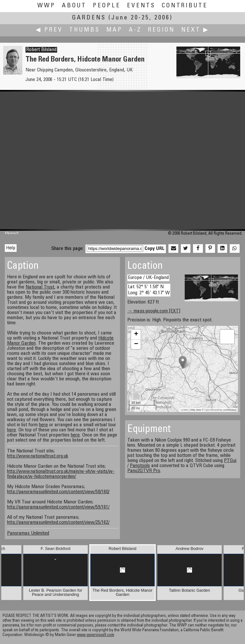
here (43, 425)
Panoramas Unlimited (28, 533)
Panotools (140, 466)
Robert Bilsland (41, 50)
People (107, 6)
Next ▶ (195, 30)
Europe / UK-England (148, 278)
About (74, 6)
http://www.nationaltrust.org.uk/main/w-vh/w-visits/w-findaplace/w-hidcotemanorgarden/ (61, 474)
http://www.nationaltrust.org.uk (38, 456)
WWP (46, 6)
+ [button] (136, 334)
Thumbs (85, 30)
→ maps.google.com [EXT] (154, 311)
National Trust (40, 287)
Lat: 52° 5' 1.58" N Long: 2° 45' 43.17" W (149, 290)
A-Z (135, 30)
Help (11, 248)
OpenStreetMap (213, 410)
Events (141, 6)
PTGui (230, 461)
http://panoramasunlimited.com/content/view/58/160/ (58, 492)
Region (161, 30)
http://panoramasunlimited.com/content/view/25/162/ (58, 523)
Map (114, 30)
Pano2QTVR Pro (144, 471)
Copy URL (155, 249)
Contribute (185, 6)
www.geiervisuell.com (96, 635)
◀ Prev (49, 30)
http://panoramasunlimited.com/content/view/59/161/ (58, 507)
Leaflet (184, 410)
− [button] (136, 344)
